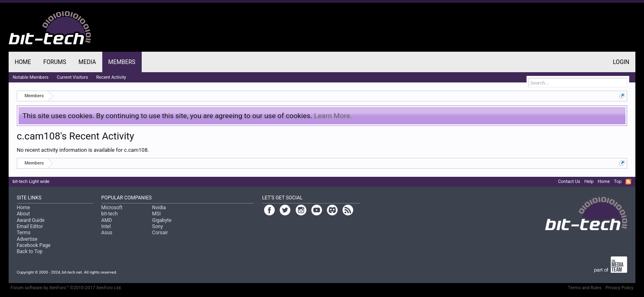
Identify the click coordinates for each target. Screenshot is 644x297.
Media (87, 62)
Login (621, 62)
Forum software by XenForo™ (66, 288)
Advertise (27, 239)
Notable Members (31, 77)
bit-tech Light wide (31, 182)
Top (618, 182)
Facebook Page (34, 245)
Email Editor (30, 226)
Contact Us (569, 182)
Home (23, 62)
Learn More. (333, 116)
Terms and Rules (585, 288)
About (23, 214)
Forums (55, 62)
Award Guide (31, 220)
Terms (24, 233)
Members (122, 62)
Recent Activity (111, 77)
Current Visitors (72, 77)
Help (589, 182)
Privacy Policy (620, 288)
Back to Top (30, 251)
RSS (628, 182)
